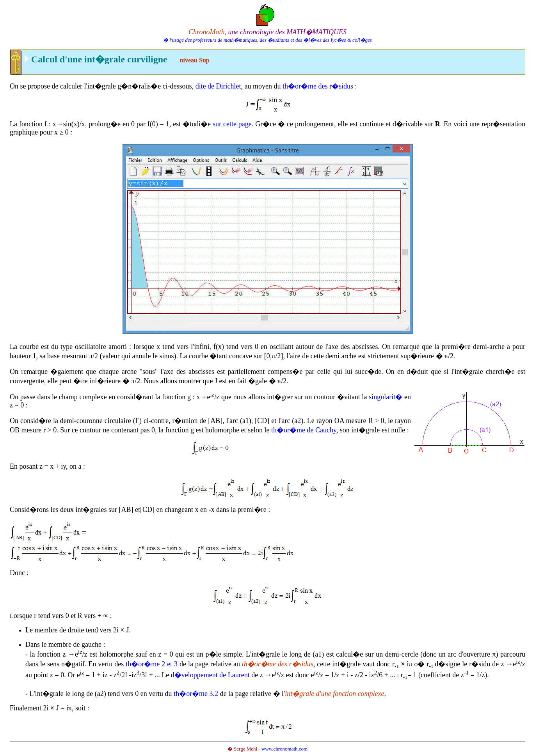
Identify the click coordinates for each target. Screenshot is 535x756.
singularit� (386, 397)
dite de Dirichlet (218, 86)
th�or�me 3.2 (196, 694)
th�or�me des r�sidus (318, 86)
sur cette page (232, 124)
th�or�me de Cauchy (304, 430)
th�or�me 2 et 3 (152, 664)
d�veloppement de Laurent (210, 675)
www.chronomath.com (284, 749)
